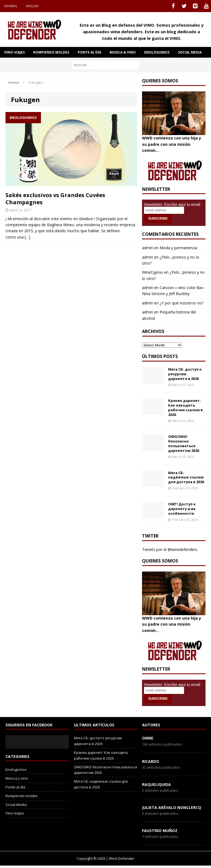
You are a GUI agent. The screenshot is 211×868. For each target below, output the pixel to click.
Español (11, 6)
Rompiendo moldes (51, 52)
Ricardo (151, 761)
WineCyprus (152, 272)
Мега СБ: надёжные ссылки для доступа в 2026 (186, 477)
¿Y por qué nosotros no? (181, 303)
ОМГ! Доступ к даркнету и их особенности (182, 509)
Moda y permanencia (178, 248)
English (32, 6)
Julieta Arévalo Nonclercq (172, 807)
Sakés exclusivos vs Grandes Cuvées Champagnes (55, 199)
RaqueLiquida (156, 784)
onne (148, 738)
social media (190, 52)
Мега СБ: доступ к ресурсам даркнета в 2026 (185, 374)
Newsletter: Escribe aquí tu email (172, 205)
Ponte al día (89, 52)
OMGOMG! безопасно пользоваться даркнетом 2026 (184, 443)
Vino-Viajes (14, 52)
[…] (27, 237)
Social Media (16, 805)
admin (148, 248)
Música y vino (17, 778)
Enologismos (157, 52)
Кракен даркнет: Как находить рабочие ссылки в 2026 (185, 408)
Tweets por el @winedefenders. (170, 549)
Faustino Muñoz (160, 831)
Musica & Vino (123, 52)
